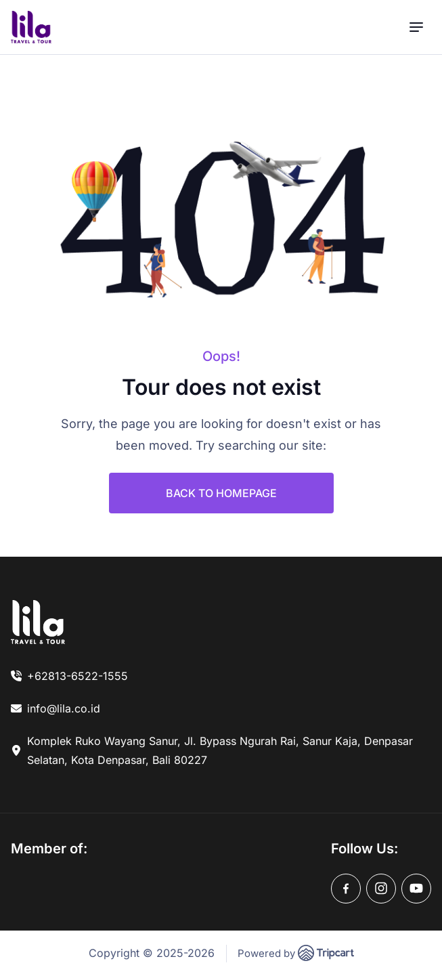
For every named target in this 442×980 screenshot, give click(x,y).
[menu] (416, 27)
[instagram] (381, 889)
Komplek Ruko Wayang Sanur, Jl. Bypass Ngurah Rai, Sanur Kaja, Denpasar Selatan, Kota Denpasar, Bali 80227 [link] (220, 750)
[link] (38, 622)
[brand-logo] (31, 27)
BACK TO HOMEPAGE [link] (221, 493)
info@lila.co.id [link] (64, 708)
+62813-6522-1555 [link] (78, 676)
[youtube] (416, 889)
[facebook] (346, 889)
